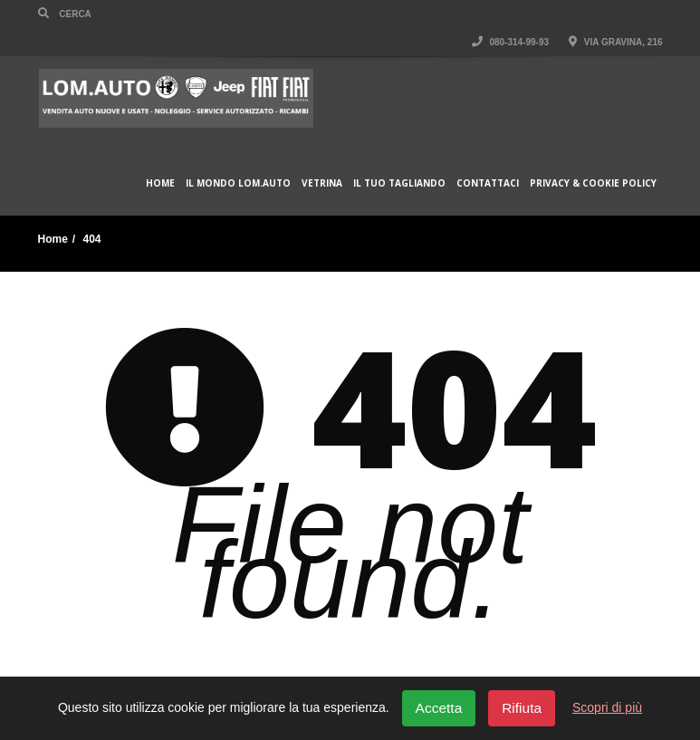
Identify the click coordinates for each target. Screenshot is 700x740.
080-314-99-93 (510, 42)
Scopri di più (607, 707)
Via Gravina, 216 (615, 42)
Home (160, 183)
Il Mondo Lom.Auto (238, 183)
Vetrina (322, 183)
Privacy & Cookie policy (593, 183)
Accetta (439, 708)
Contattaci (488, 183)
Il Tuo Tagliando (399, 183)
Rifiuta (522, 708)
